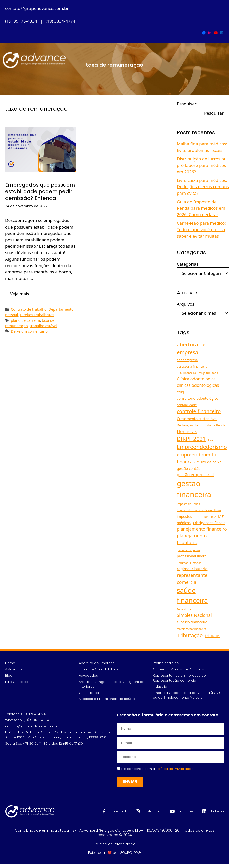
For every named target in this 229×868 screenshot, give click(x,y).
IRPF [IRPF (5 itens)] (198, 517)
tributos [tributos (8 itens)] (213, 636)
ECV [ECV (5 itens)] (211, 440)
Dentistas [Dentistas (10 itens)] (187, 431)
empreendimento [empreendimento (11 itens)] (197, 455)
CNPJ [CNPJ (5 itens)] (180, 392)
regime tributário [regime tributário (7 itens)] (192, 569)
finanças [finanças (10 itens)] (186, 462)
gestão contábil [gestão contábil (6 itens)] (190, 469)
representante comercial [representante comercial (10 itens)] (192, 579)
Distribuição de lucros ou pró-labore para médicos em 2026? (202, 165)
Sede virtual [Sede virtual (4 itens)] (184, 609)
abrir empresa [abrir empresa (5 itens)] (187, 360)
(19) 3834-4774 (60, 21)
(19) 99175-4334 (21, 21)
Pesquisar (187, 104)
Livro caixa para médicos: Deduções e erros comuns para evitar (203, 187)
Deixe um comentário (29, 331)
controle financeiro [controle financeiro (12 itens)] (199, 411)
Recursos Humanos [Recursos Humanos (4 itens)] (189, 563)
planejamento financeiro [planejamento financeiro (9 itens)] (202, 529)
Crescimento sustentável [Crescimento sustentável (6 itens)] (197, 419)
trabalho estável (43, 326)
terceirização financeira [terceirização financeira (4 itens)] (191, 629)
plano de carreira (25, 320)
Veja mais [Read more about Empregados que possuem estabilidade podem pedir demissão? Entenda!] (20, 294)
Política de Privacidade (114, 844)
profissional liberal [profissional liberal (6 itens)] (192, 556)
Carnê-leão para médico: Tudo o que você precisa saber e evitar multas (201, 230)
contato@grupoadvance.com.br (37, 8)
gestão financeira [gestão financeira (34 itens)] (194, 489)
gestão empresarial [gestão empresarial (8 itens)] (195, 475)
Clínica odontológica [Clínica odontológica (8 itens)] (196, 379)
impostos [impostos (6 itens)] (185, 516)
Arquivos (186, 304)
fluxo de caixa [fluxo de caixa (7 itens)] (209, 462)
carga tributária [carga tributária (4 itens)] (208, 373)
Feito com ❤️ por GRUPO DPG (114, 853)
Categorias (188, 264)
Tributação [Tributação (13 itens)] (190, 635)
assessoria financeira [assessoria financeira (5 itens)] (192, 366)
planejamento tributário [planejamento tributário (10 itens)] (192, 539)
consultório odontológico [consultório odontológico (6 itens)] (198, 398)
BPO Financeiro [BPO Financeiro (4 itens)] (186, 373)
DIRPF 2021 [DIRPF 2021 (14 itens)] (191, 439)
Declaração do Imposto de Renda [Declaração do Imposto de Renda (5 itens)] (201, 425)
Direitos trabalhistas (37, 315)
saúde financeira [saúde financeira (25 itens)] (192, 595)
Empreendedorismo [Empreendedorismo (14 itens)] (202, 447)
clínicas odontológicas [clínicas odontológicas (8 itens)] (198, 385)
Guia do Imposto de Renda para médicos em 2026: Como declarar (201, 208)
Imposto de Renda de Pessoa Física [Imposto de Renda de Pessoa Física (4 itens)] (199, 510)
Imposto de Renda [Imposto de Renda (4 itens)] (188, 504)
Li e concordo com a (158, 769)
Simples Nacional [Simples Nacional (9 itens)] (194, 615)
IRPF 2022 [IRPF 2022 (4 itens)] (209, 517)
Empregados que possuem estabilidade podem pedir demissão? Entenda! (40, 191)
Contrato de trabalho (29, 309)
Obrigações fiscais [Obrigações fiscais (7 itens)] (209, 523)
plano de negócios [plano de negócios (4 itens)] (188, 550)
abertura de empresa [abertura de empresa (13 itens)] (191, 348)
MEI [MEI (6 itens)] (221, 516)
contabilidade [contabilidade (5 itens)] (187, 405)
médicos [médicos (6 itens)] (184, 523)
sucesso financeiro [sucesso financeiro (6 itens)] (192, 622)
